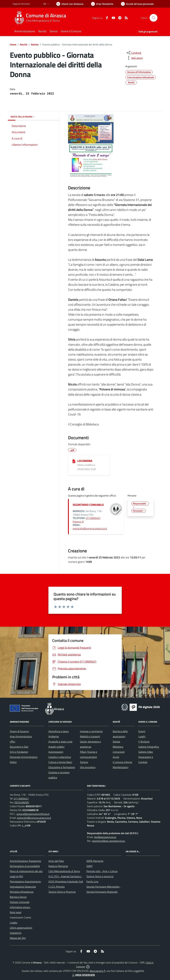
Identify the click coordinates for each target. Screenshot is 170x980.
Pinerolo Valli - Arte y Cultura (102, 871)
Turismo (84, 762)
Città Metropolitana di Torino (43, 21)
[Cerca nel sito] (153, 18)
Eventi (142, 731)
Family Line (92, 881)
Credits (14, 923)
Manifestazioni (121, 767)
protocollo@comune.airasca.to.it (90, 528)
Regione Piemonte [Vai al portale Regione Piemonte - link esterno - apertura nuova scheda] (21, 4)
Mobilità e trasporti (90, 736)
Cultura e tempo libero (60, 762)
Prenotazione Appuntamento (25, 881)
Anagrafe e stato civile (60, 742)
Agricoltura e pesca (59, 731)
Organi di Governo (19, 731)
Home (13, 44)
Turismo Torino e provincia (100, 876)
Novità (24, 44)
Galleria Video (146, 752)
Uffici (12, 742)
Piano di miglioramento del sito (26, 871)
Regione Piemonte (58, 866)
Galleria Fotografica (149, 747)
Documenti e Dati (19, 747)
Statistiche (16, 933)
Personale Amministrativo (24, 757)
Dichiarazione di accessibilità (25, 866)
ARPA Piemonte (95, 861)
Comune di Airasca (46, 15)
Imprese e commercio (91, 731)
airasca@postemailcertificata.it (33, 814)
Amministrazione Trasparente (25, 861)
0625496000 (22, 802)
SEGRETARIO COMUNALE (88, 505)
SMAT (90, 866)
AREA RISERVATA (83, 975)
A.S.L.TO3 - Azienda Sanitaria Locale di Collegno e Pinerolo (80, 876)
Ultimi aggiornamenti (21, 928)
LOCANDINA (85, 461)
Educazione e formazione (62, 767)
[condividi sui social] (134, 53)
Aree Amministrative (21, 736)
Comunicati (119, 752)
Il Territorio (144, 742)
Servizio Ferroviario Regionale (102, 892)
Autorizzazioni (56, 752)
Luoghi (142, 736)
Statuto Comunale (20, 902)
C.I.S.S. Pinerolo (57, 887)
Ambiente (54, 736)
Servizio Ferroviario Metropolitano (104, 887)
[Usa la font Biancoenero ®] (70, 4)
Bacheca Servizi (18, 897)
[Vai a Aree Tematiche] (102, 4)
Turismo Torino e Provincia (62, 892)
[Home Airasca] (41, 18)
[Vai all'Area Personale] (137, 4)
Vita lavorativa (88, 767)
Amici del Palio (56, 861)
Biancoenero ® (98, 971)
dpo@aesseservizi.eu (105, 837)
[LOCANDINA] (74, 461)
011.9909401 (21, 799)
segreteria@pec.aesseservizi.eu (109, 841)
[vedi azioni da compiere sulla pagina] (134, 58)
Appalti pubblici (56, 747)
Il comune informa (122, 762)
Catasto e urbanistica (60, 757)
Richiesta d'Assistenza (22, 892)
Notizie (35, 44)
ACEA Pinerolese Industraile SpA (66, 881)
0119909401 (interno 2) (87, 520)
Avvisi (116, 757)
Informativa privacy (20, 907)
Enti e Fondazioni (19, 752)
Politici (13, 762)
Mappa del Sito (18, 938)
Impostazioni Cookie (20, 917)
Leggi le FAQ (16, 876)
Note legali (16, 912)
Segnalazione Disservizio (23, 887)
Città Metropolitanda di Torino (64, 871)
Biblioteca (118, 747)
